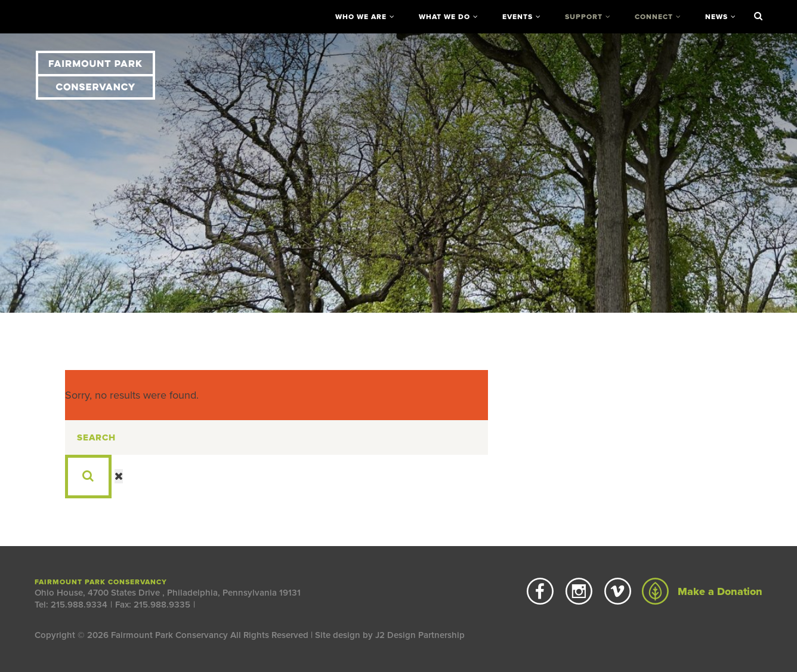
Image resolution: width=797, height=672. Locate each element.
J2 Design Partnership (420, 635)
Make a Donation (702, 591)
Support (584, 17)
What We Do (444, 17)
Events (518, 17)
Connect (654, 17)
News (716, 17)
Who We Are (361, 17)
